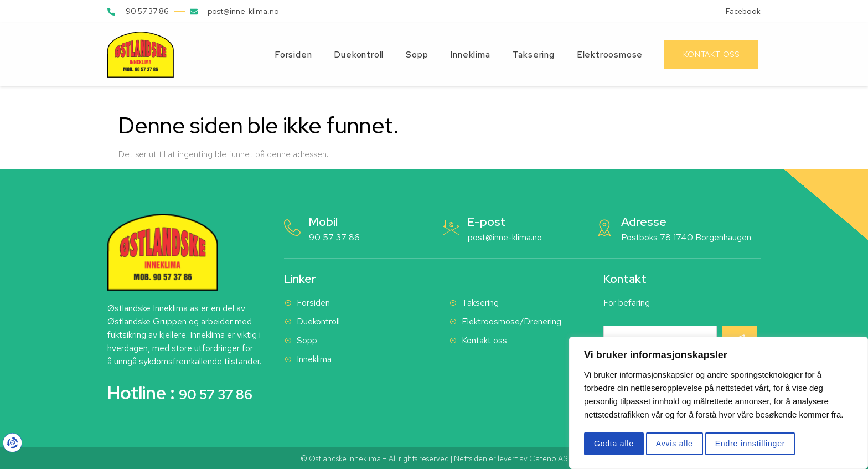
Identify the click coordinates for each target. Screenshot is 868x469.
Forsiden (293, 55)
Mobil (323, 222)
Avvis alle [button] (675, 444)
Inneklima (470, 55)
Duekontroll (359, 55)
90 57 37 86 (334, 237)
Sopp (417, 55)
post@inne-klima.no (505, 237)
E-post (487, 222)
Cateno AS (549, 458)
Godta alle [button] (614, 444)
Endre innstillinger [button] (750, 444)
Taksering (534, 55)
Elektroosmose (610, 55)
